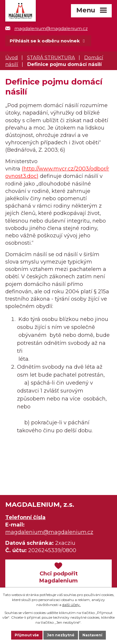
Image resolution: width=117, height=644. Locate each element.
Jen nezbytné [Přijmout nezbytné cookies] (61, 635)
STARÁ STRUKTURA (51, 57)
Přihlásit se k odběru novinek (48, 41)
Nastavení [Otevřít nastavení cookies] (92, 635)
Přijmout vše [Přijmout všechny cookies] (27, 635)
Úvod (12, 57)
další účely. (71, 605)
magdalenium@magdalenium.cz (46, 28)
